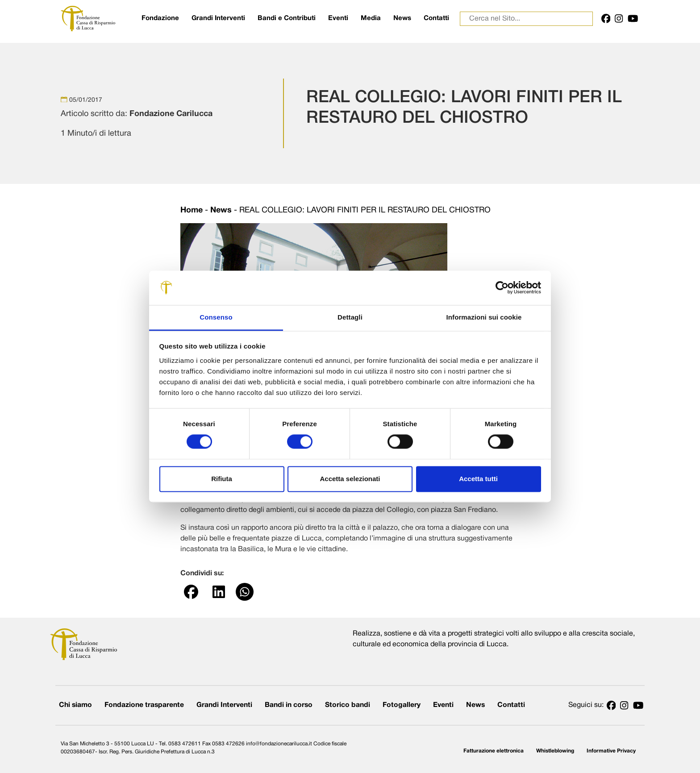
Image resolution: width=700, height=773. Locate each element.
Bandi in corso (289, 705)
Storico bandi (348, 705)
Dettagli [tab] (350, 317)
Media (371, 18)
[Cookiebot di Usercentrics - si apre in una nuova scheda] (502, 288)
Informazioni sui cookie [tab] (484, 317)
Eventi (338, 18)
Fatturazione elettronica (494, 751)
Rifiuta (222, 479)
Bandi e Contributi (287, 18)
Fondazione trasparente (144, 705)
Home (192, 210)
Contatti (436, 18)
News (402, 18)
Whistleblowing (555, 751)
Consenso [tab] (216, 317)
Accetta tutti (478, 479)
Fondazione (160, 18)
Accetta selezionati (350, 479)
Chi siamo (75, 705)
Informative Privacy (611, 751)
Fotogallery (402, 705)
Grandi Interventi (218, 18)
